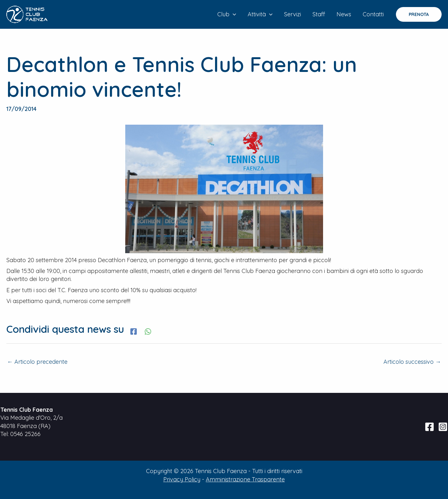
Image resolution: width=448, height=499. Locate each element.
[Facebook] (134, 331)
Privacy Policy (182, 479)
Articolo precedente (37, 362)
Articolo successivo (412, 362)
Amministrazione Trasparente (245, 479)
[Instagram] (443, 427)
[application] (233, 14)
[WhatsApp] (148, 331)
